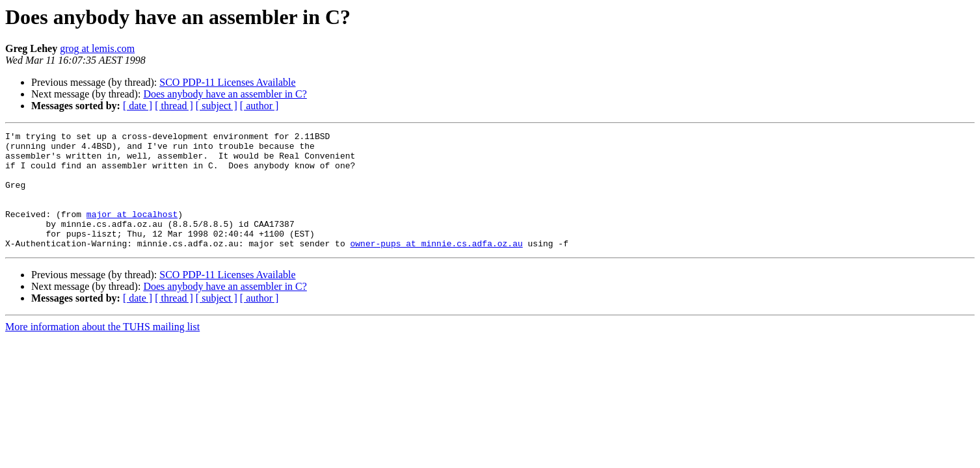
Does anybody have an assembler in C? (225, 94)
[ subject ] (217, 106)
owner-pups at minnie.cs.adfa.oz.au (436, 266)
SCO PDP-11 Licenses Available (227, 82)
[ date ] (138, 106)
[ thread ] (174, 106)
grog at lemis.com (97, 48)
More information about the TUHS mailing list (102, 350)
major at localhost (132, 231)
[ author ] (259, 106)
